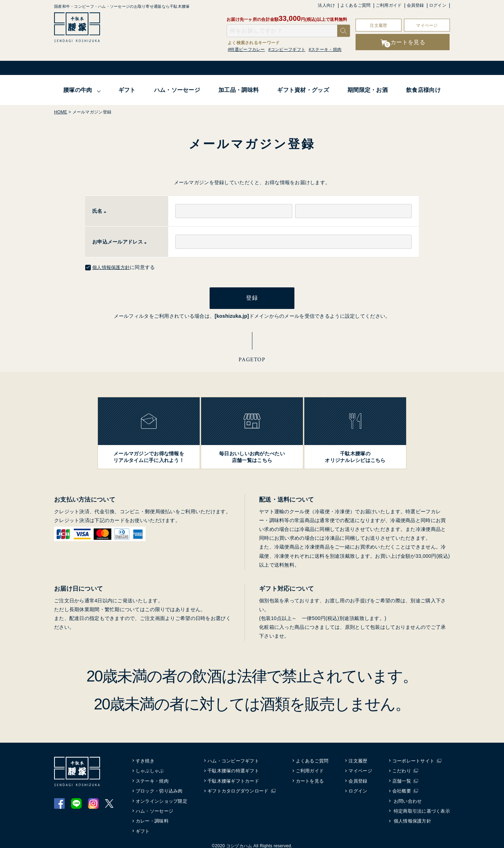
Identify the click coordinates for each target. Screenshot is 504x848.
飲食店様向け (423, 90)
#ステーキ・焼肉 (325, 49)
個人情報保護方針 (112, 267)
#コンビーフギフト (287, 49)
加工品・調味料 (239, 90)
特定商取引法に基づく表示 (422, 808)
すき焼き (145, 757)
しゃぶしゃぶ (150, 767)
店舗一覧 (403, 777)
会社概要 (403, 787)
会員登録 (415, 5)
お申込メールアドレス (121, 242)
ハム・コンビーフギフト (234, 757)
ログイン (438, 5)
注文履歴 (378, 25)
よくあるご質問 (356, 5)
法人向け (326, 5)
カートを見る (311, 777)
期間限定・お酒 (368, 90)
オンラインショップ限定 (162, 797)
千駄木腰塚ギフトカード (234, 777)
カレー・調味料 (153, 817)
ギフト (127, 90)
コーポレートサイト (415, 757)
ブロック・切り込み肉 (160, 787)
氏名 (101, 211)
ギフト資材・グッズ (303, 90)
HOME (61, 112)
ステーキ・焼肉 (153, 777)
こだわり (403, 767)
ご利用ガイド (389, 5)
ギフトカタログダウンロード (239, 787)
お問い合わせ (408, 797)
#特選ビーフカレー (247, 49)
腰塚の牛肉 (78, 90)
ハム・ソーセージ (177, 90)
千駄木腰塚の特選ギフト (234, 767)
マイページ (427, 25)
